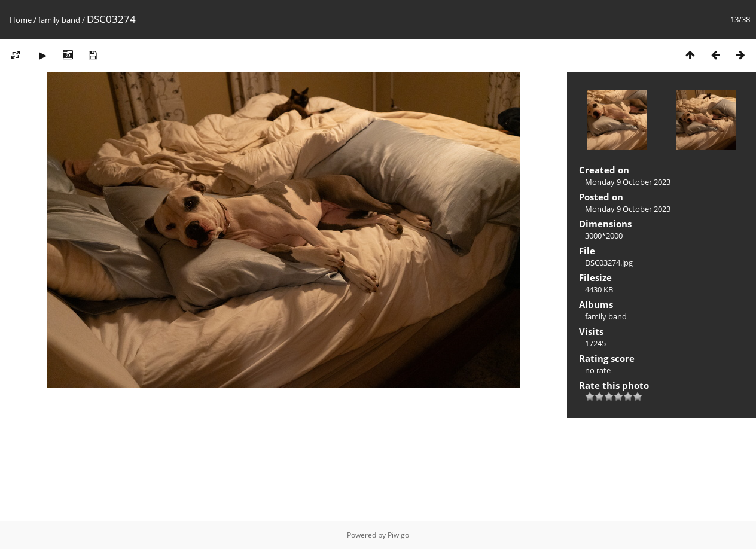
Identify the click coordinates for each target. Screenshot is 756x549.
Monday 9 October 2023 (628, 182)
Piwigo (398, 535)
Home (21, 20)
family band (59, 20)
